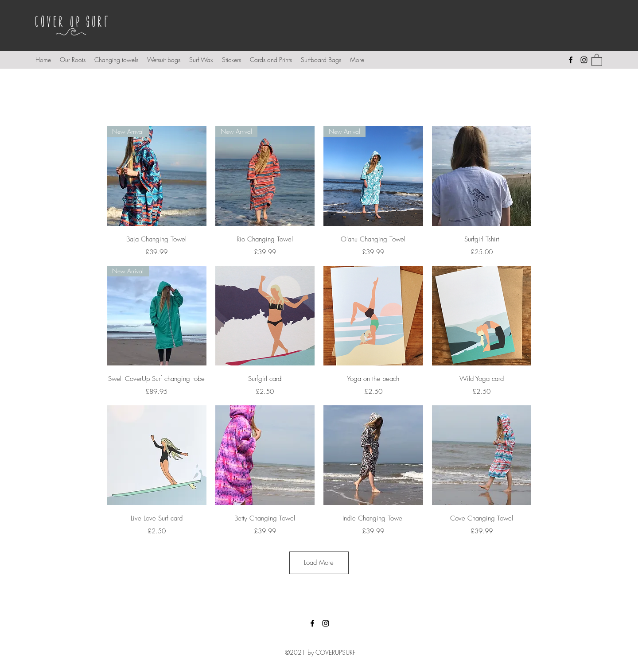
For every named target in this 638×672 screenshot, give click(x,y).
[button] (597, 60)
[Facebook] (571, 60)
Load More (319, 563)
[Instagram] (584, 60)
